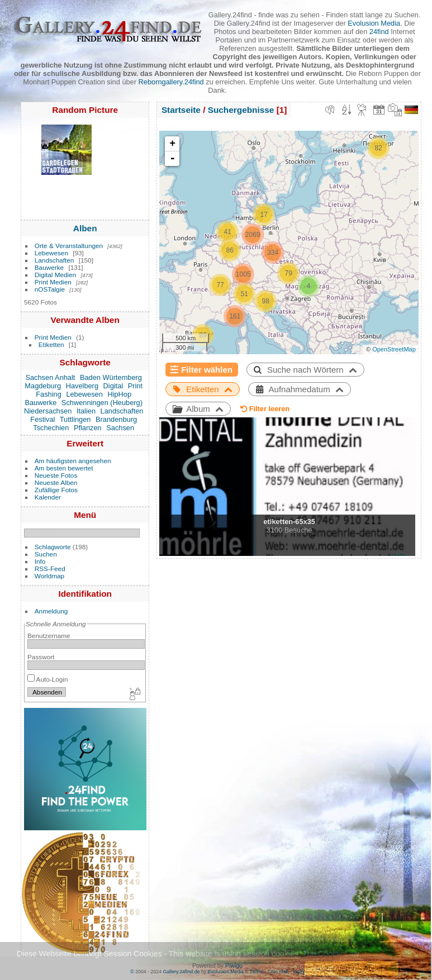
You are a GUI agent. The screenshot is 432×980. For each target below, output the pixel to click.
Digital (113, 386)
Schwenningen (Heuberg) (102, 403)
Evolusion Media (374, 23)
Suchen (46, 554)
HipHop (119, 394)
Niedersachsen (48, 411)
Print (135, 386)
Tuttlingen (75, 419)
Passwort (41, 657)
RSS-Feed (50, 569)
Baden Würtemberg (111, 377)
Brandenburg (116, 419)
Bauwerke (49, 267)
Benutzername (49, 636)
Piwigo (234, 965)
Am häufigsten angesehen (73, 461)
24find (379, 32)
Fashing (49, 394)
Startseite (181, 110)
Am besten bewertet (64, 468)
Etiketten (51, 344)
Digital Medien (56, 275)
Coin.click (278, 972)
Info (40, 561)
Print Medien (53, 282)
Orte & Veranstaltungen (69, 246)
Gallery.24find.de (182, 972)
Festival (42, 419)
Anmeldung (51, 611)
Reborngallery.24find (171, 82)
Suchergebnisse (241, 110)
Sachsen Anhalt (50, 377)
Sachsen (120, 428)
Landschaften (54, 260)
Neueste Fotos (56, 475)
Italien (86, 411)
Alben (85, 228)
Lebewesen (51, 253)
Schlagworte (53, 547)
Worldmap (49, 576)
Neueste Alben (56, 482)
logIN (299, 972)
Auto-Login (48, 679)
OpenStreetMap (394, 349)
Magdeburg (43, 386)
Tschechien (51, 428)
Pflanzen (88, 428)
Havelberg (82, 386)
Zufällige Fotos (56, 490)
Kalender (48, 497)
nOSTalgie (50, 289)
